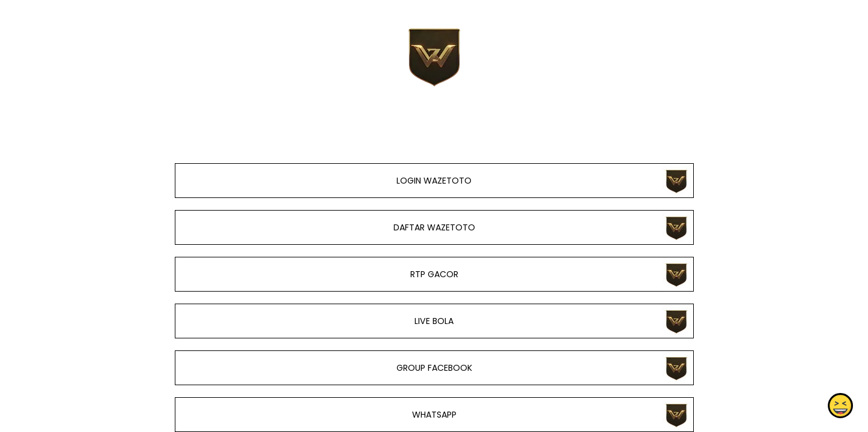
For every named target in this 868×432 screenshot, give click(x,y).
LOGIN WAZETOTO (434, 181)
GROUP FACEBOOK (434, 368)
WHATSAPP (434, 415)
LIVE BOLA (434, 321)
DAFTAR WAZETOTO (434, 227)
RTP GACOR (434, 274)
